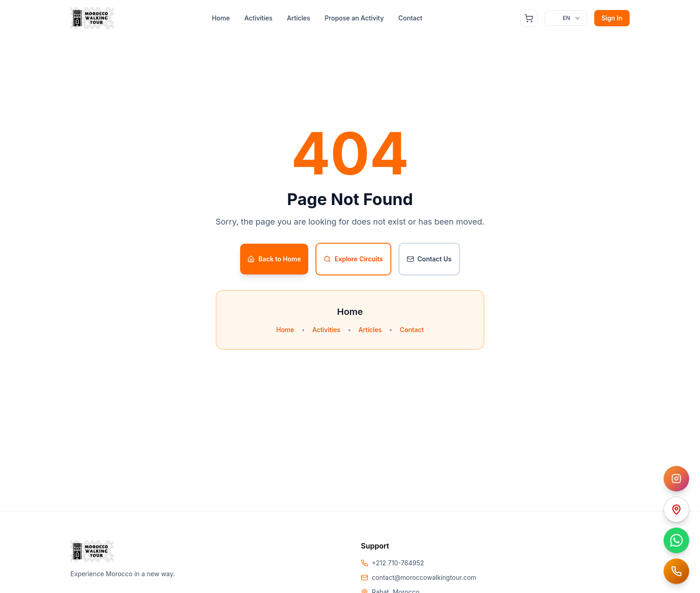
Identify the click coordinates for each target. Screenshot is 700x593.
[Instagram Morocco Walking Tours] (676, 479)
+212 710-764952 (398, 563)
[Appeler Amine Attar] (676, 571)
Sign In (612, 18)
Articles (298, 18)
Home (221, 18)
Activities (258, 18)
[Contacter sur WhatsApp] (676, 540)
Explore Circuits (353, 259)
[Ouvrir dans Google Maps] (676, 510)
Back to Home (274, 259)
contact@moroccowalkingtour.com (424, 577)
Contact (410, 18)
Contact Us (429, 259)
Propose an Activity (354, 18)
